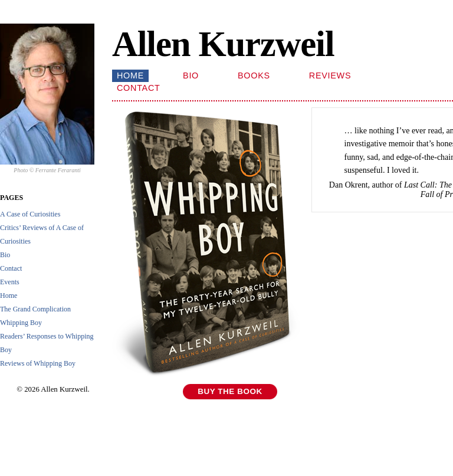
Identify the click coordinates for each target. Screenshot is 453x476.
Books (254, 75)
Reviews (330, 75)
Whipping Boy (21, 323)
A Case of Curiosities (30, 214)
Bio (5, 255)
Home (9, 296)
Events (10, 282)
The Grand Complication (35, 309)
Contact (11, 268)
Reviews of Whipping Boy (38, 363)
